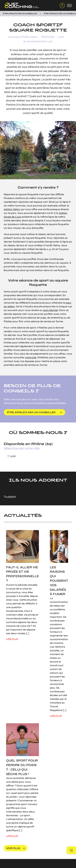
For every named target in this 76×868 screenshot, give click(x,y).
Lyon (61, 37)
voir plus (13, 848)
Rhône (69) (48, 37)
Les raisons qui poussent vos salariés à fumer (59, 581)
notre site (31, 357)
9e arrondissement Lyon (38, 41)
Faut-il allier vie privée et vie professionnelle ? (23, 574)
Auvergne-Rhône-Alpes (23, 37)
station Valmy (12, 209)
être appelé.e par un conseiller (31, 412)
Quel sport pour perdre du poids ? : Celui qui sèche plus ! (22, 767)
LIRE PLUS (12, 639)
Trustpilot (10, 497)
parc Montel (50, 310)
